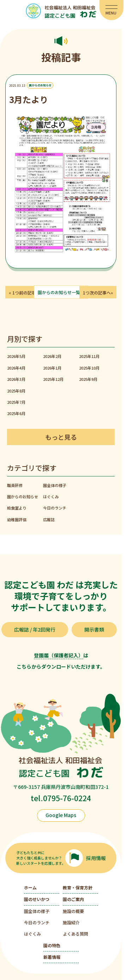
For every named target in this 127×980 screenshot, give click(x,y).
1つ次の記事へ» (98, 293)
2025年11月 (89, 356)
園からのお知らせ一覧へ (61, 293)
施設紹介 (71, 922)
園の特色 (52, 945)
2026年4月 (16, 368)
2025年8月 (16, 391)
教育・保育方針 (78, 887)
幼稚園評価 (17, 519)
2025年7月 (16, 402)
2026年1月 (52, 368)
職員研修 (15, 485)
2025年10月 (89, 368)
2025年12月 (53, 379)
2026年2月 (52, 356)
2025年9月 (88, 379)
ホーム (30, 887)
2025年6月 (16, 413)
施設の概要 (73, 911)
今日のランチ (55, 508)
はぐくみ (51, 497)
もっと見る (61, 437)
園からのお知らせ (40, 86)
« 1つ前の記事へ (25, 293)
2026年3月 (16, 379)
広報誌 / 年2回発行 (35, 629)
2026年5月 (16, 356)
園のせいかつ (37, 899)
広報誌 (49, 519)
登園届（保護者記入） (59, 655)
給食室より (17, 508)
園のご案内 (73, 899)
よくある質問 (75, 934)
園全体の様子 (55, 485)
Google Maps (61, 815)
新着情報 (52, 957)
